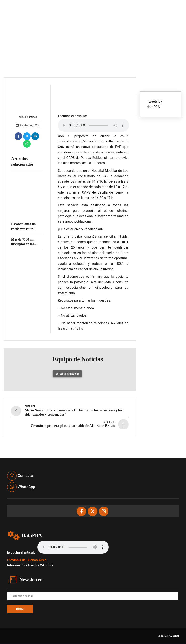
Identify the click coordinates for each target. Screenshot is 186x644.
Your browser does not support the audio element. (93, 125)
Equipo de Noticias (27, 102)
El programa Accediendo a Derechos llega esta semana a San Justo (25, 212)
